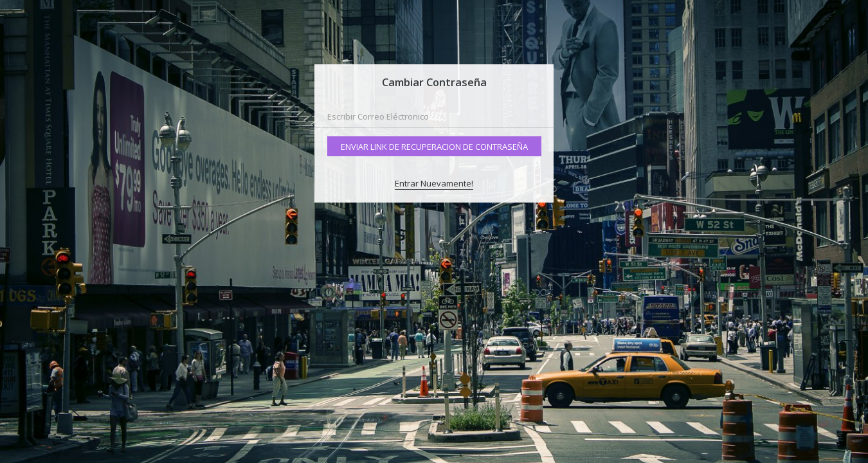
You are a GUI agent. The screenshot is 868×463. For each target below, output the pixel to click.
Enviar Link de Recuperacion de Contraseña (434, 147)
